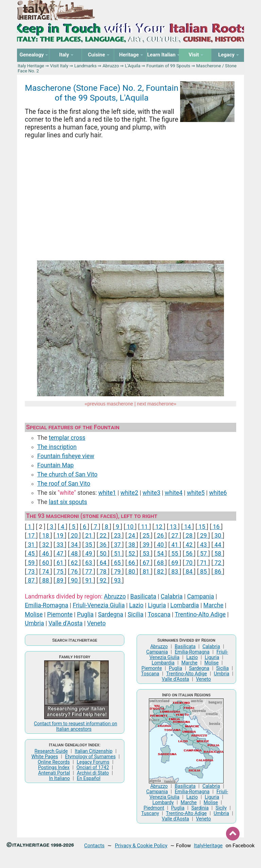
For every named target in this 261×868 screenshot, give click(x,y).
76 (74, 572)
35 (89, 545)
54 (161, 554)
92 (103, 580)
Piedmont (154, 808)
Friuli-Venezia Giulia (99, 605)
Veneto (96, 623)
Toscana (159, 614)
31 (31, 545)
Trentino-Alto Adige (200, 614)
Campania (200, 596)
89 (60, 580)
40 (161, 545)
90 (74, 580)
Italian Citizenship (94, 751)
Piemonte (60, 614)
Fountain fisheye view (66, 456)
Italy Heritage (31, 66)
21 (89, 536)
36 (103, 545)
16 (216, 527)
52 (132, 554)
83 (175, 572)
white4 (174, 493)
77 (89, 572)
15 (202, 527)
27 (175, 536)
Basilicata (143, 596)
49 (89, 554)
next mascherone (155, 404)
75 (60, 572)
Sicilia (136, 614)
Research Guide (51, 751)
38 (132, 545)
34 (74, 545)
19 (60, 536)
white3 (152, 493)
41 (175, 545)
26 (161, 536)
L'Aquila (133, 66)
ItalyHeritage (208, 846)
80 (132, 572)
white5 (196, 493)
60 (46, 563)
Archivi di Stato (93, 773)
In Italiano (59, 778)
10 (130, 527)
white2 (129, 493)
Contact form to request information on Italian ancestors (76, 726)
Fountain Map (56, 465)
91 (89, 580)
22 (103, 536)
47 (60, 554)
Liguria (157, 605)
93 (117, 580)
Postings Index (54, 767)
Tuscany (150, 813)
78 (103, 572)
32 (46, 545)
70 (189, 563)
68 (161, 563)
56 (189, 554)
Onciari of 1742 (93, 767)
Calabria (172, 596)
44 (218, 545)
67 (146, 563)
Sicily (221, 808)
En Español (89, 778)
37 (117, 545)
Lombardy (163, 802)
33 (60, 545)
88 (46, 580)
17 (31, 536)
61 (60, 563)
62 (74, 563)
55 (175, 554)
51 (117, 554)
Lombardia (185, 605)
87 (31, 580)
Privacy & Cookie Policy (141, 846)
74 (46, 572)
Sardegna (110, 614)
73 (31, 572)
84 (189, 572)
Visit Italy (59, 66)
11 (145, 527)
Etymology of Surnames (90, 757)
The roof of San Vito (64, 484)
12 (159, 527)
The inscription (57, 447)
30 (218, 536)
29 (203, 536)
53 (146, 554)
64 (103, 563)
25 (146, 536)
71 (203, 563)
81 (146, 572)
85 (203, 572)
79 (117, 572)
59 (31, 563)
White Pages (45, 757)
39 (146, 545)
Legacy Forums (93, 762)
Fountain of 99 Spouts (168, 66)
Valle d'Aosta (66, 623)
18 (46, 536)
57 (203, 554)
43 (203, 545)
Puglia (85, 614)
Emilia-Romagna (47, 605)
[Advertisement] (130, 201)
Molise (34, 614)
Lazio (136, 605)
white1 (107, 493)
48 (74, 554)
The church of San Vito (67, 474)
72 (218, 563)
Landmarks (86, 66)
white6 (218, 493)
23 (117, 536)
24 (132, 536)
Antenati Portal (54, 773)
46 (46, 554)
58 (218, 554)
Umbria (34, 623)
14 (188, 527)
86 (218, 572)
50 (103, 554)
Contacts (94, 846)
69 (175, 563)
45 (31, 554)
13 (173, 527)
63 (89, 563)
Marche (213, 605)
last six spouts (68, 502)
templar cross (67, 438)
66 (132, 563)
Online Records (54, 762)
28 (189, 536)
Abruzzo (111, 66)
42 (189, 545)
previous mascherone (110, 404)
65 (117, 563)
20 (74, 536)
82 (161, 572)
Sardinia (200, 808)
